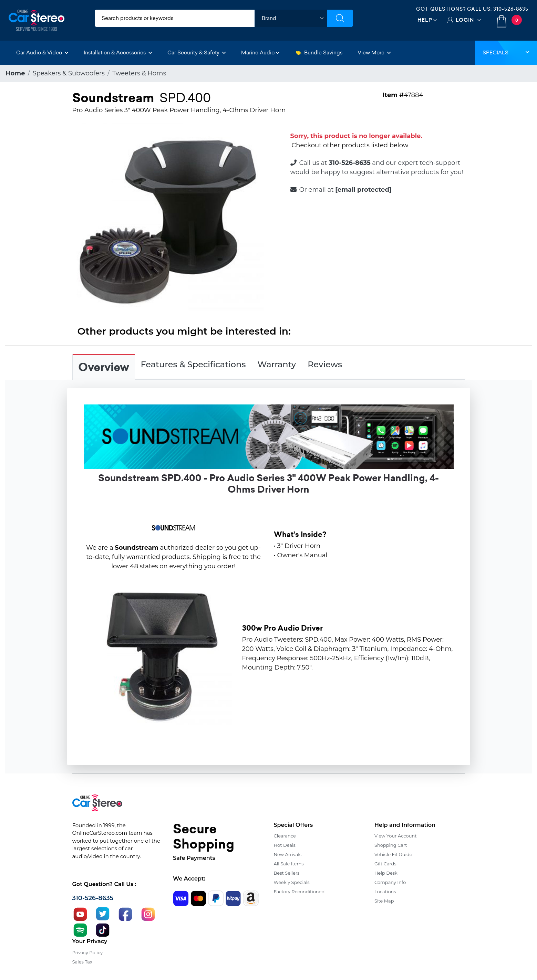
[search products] (175, 18)
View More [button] (374, 52)
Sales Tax (82, 962)
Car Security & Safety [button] (197, 52)
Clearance (285, 836)
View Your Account (396, 836)
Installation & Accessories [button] (118, 52)
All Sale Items (289, 864)
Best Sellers (287, 873)
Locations (385, 892)
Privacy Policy (87, 952)
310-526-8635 (511, 9)
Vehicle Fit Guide (393, 854)
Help (425, 20)
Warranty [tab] (277, 364)
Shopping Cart (391, 845)
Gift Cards (385, 864)
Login (465, 20)
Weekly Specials (292, 882)
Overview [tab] (104, 367)
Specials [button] (506, 52)
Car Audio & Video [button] (42, 52)
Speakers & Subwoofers (69, 73)
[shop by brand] (291, 18)
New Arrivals (288, 854)
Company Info (390, 882)
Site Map (384, 901)
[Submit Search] (340, 18)
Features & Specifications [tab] (193, 364)
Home (15, 73)
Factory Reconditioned (299, 892)
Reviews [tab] (325, 364)
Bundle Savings (319, 52)
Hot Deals (285, 845)
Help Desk (386, 873)
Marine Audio (260, 52)
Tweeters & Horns (139, 73)
